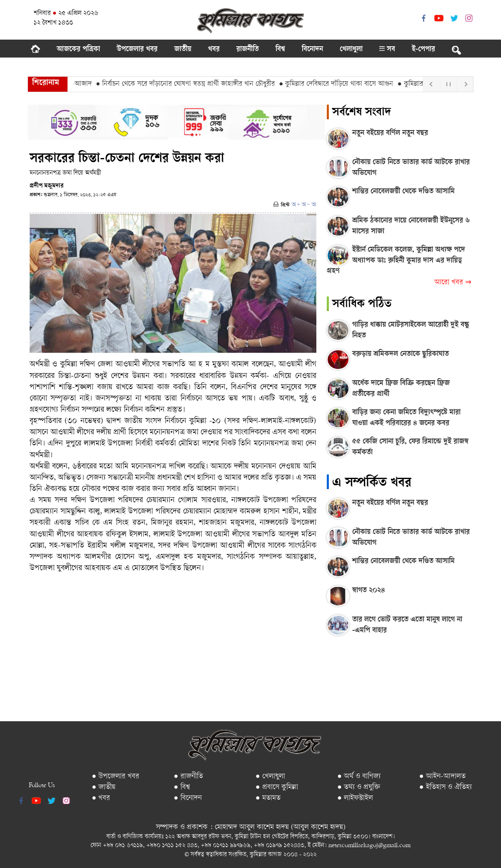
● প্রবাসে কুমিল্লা (277, 787)
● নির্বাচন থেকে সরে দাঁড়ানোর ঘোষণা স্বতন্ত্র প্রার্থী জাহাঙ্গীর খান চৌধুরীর (190, 84)
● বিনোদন (188, 798)
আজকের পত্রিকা (78, 50)
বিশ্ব (280, 50)
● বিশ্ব (182, 787)
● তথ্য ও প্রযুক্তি (359, 787)
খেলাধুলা (351, 50)
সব (387, 50)
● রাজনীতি (188, 776)
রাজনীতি (248, 50)
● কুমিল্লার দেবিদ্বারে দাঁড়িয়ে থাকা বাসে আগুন (341, 84)
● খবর (101, 798)
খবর (214, 50)
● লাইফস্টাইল (355, 798)
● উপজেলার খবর (115, 776)
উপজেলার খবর (137, 50)
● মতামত (268, 798)
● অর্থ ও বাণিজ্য (359, 776)
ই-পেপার (423, 50)
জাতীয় (183, 50)
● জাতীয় (104, 787)
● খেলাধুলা (270, 776)
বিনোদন (312, 50)
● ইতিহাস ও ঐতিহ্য (446, 787)
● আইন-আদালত (442, 776)
